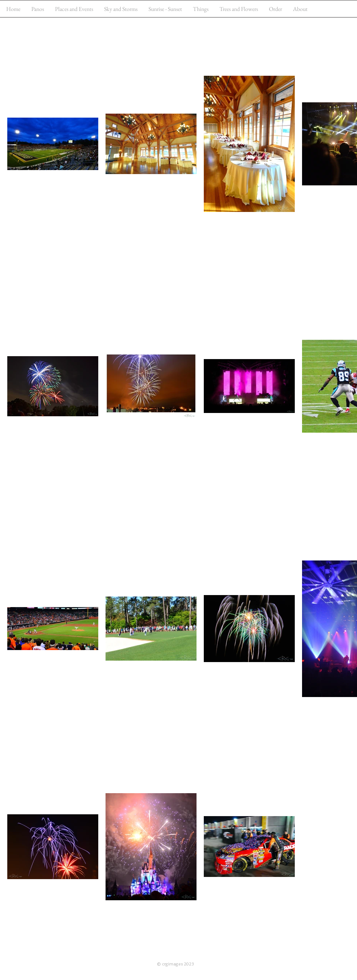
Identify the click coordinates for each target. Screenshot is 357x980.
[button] (74, 9)
